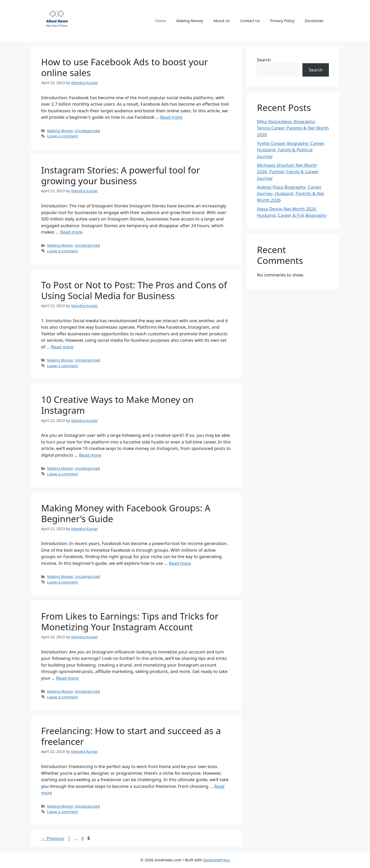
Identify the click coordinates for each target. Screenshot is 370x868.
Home (161, 21)
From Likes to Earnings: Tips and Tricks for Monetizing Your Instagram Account (130, 621)
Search (264, 60)
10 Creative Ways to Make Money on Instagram (117, 405)
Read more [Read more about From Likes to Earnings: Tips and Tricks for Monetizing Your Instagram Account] (67, 678)
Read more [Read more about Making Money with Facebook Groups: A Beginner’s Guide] (180, 563)
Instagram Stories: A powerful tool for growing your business (121, 175)
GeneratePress (216, 860)
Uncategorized (87, 131)
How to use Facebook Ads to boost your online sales (124, 67)
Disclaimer (314, 21)
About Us (222, 21)
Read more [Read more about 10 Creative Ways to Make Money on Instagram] (90, 455)
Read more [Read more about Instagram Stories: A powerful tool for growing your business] (72, 232)
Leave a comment (62, 136)
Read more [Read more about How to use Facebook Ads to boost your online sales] (171, 117)
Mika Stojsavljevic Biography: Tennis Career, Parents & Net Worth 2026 (293, 128)
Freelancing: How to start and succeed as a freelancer (131, 736)
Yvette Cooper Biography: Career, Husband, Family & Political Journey (291, 150)
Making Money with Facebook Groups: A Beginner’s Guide (126, 513)
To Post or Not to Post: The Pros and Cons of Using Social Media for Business (134, 290)
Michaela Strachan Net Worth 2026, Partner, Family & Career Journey (288, 172)
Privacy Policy (282, 21)
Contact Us (250, 21)
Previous (53, 838)
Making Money (190, 21)
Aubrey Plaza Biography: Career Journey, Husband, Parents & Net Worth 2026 (290, 193)
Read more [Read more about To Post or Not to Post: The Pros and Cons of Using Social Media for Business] (62, 347)
